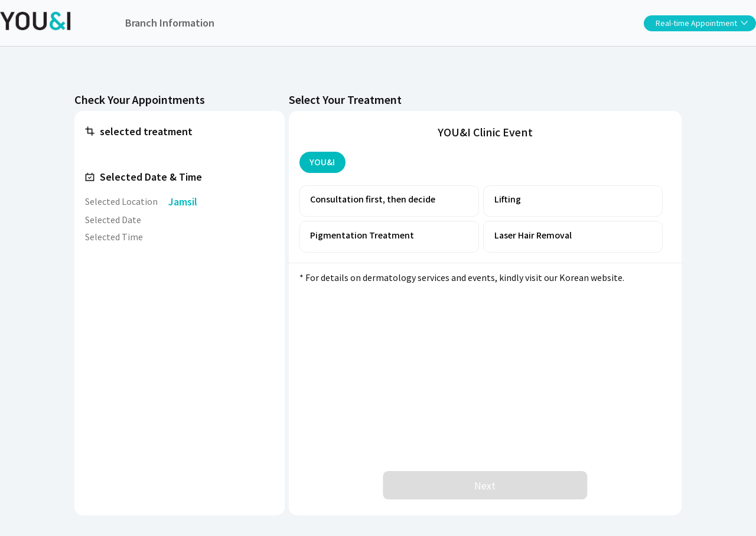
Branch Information (170, 22)
